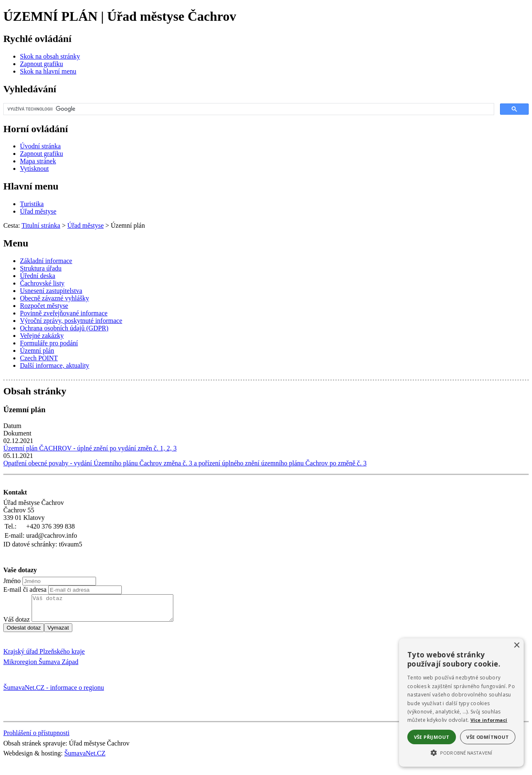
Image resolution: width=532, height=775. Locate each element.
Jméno (12, 581)
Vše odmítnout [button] (488, 737)
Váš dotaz (17, 624)
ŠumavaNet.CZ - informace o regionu (54, 693)
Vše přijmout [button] (432, 737)
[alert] (461, 702)
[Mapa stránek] (38, 161)
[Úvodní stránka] (40, 146)
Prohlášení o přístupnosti (36, 738)
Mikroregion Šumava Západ (41, 667)
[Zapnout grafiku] (42, 64)
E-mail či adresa (25, 589)
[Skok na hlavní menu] (48, 71)
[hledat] (248, 109)
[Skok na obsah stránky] (50, 56)
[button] (461, 752)
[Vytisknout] (34, 169)
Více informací (489, 720)
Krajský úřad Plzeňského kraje (44, 656)
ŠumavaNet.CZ (85, 758)
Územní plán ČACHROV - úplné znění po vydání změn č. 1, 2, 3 (90, 448)
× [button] (516, 646)
